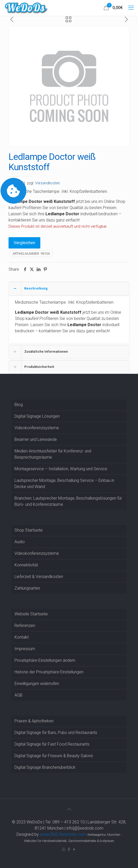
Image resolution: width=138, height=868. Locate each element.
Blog (19, 405)
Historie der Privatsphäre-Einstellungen (49, 672)
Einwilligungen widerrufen (37, 684)
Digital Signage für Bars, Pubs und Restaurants (56, 733)
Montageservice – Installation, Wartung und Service (61, 469)
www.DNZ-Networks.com (63, 834)
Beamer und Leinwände (36, 439)
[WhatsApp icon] (64, 849)
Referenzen (25, 626)
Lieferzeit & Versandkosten (39, 577)
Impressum (25, 649)
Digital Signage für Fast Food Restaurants (52, 744)
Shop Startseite (29, 530)
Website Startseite (31, 614)
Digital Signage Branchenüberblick (45, 767)
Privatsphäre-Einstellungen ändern (45, 660)
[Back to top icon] (69, 809)
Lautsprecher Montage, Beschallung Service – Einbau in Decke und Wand (64, 483)
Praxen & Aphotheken (34, 721)
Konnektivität (26, 565)
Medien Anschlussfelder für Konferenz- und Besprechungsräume (53, 454)
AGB (18, 695)
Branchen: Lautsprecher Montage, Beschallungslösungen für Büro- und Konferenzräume (68, 501)
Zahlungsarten (27, 588)
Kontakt (22, 637)
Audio (20, 542)
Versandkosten (48, 183)
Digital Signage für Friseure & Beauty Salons (54, 756)
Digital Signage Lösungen (37, 416)
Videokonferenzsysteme (37, 428)
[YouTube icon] (75, 849)
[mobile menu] (131, 8)
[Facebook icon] (69, 849)
